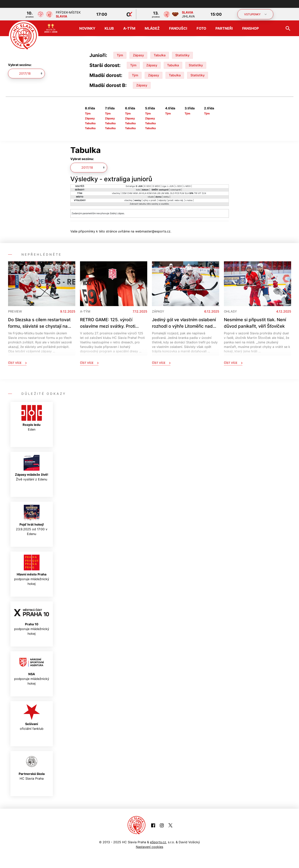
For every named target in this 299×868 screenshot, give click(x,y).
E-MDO (156, 186)
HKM (135, 193)
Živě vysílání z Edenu (32, 468)
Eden (32, 418)
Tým (120, 55)
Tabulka (160, 55)
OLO (172, 193)
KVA (154, 193)
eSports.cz (158, 842)
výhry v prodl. (150, 200)
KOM (149, 193)
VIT (200, 193)
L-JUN (170, 186)
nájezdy (162, 200)
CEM (124, 193)
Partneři (224, 28)
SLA (187, 193)
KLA (144, 193)
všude (151, 197)
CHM (130, 193)
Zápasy (138, 55)
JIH (140, 193)
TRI (196, 193)
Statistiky (182, 55)
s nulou (189, 200)
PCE (177, 193)
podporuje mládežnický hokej (32, 570)
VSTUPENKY (255, 14)
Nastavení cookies (149, 847)
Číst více (17, 363)
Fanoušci (178, 28)
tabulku (143, 204)
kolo (138, 190)
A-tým (129, 28)
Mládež (152, 28)
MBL (167, 193)
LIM (162, 193)
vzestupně (175, 190)
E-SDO (148, 186)
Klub (109, 28)
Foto (201, 28)
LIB (158, 193)
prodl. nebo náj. (176, 200)
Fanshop (251, 28)
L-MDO (187, 186)
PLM (182, 193)
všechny (116, 193)
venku (166, 197)
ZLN (204, 193)
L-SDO (179, 186)
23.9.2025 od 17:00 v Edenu (32, 520)
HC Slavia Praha (32, 767)
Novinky (87, 28)
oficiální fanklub (32, 717)
